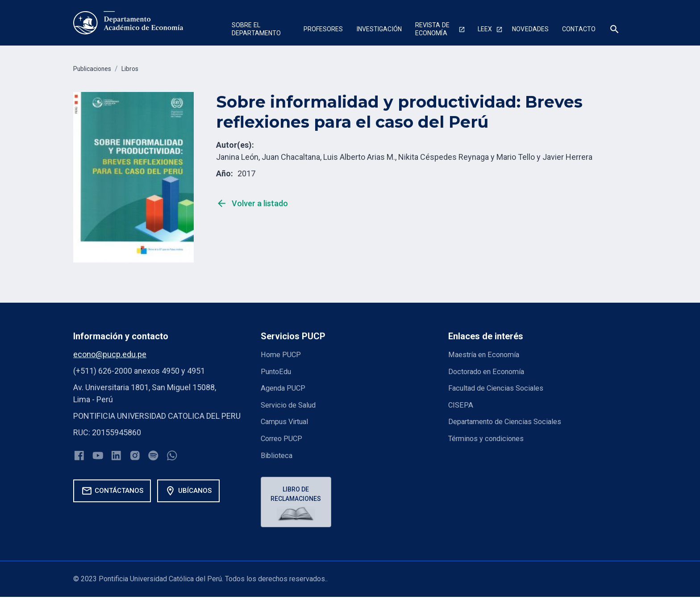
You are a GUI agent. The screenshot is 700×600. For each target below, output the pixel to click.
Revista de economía (432, 29)
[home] (128, 23)
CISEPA (461, 404)
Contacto (579, 29)
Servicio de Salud (291, 404)
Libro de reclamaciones (298, 494)
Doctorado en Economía (490, 371)
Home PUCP (283, 354)
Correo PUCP (284, 437)
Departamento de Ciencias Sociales (511, 420)
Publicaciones (95, 69)
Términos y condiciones (491, 437)
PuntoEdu (278, 371)
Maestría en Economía (487, 354)
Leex (485, 29)
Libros (138, 69)
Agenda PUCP (285, 387)
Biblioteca (278, 453)
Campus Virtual (288, 420)
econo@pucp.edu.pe (110, 354)
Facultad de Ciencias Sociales (501, 387)
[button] (261, 30)
